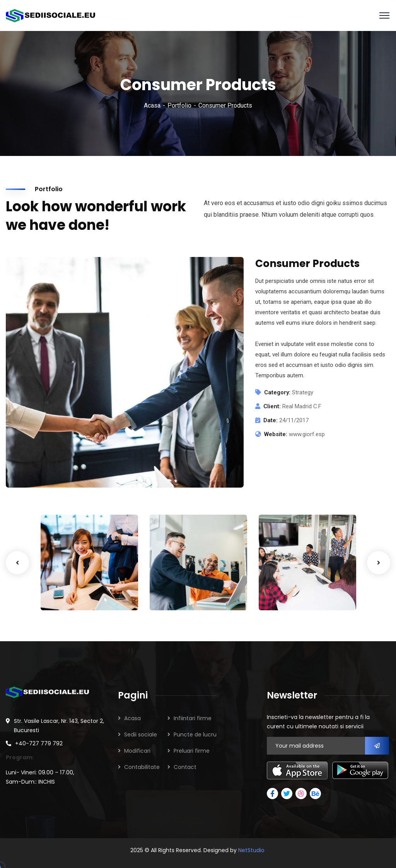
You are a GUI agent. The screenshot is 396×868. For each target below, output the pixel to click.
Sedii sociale (141, 734)
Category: (277, 392)
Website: (276, 434)
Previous (17, 563)
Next (379, 563)
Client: (272, 406)
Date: (271, 420)
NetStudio (251, 850)
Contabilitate (142, 767)
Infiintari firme (193, 718)
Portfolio (179, 105)
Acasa (152, 105)
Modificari (137, 751)
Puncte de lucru (195, 734)
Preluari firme (192, 751)
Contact (185, 767)
